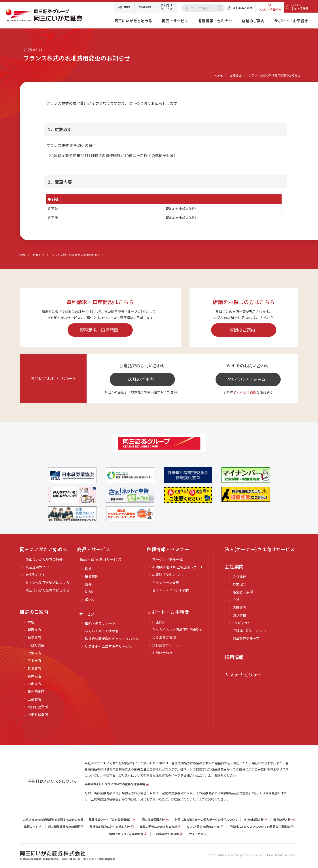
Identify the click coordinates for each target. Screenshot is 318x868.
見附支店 (34, 668)
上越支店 (34, 653)
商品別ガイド (36, 575)
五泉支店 (34, 699)
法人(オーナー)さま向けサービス (260, 549)
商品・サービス (175, 21)
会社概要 (239, 576)
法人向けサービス (166, 7)
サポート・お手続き (291, 21)
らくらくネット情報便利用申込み (178, 630)
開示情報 (239, 615)
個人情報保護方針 (153, 820)
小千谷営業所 (38, 715)
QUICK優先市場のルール (203, 827)
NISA (89, 592)
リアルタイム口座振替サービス (108, 646)
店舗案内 (239, 607)
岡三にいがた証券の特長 (44, 559)
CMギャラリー (243, 623)
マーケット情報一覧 (167, 559)
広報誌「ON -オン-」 (168, 575)
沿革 (236, 600)
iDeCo (90, 599)
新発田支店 (36, 691)
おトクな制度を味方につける (47, 582)
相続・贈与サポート (100, 623)
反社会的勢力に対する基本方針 (110, 827)
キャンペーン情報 (166, 582)
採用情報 (145, 7)
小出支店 (34, 684)
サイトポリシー (199, 834)
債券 (88, 584)
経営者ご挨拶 (243, 592)
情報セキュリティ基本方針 (126, 834)
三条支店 (34, 660)
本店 (31, 622)
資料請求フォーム (166, 645)
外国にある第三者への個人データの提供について (206, 820)
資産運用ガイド (37, 567)
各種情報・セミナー (215, 21)
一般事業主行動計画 (166, 834)
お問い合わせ (162, 653)
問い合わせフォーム (247, 379)
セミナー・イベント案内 (171, 590)
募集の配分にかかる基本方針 (158, 827)
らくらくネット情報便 (300, 7)
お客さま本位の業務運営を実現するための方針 (53, 820)
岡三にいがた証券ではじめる (47, 590)
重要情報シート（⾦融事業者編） (110, 820)
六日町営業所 (38, 707)
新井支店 (34, 676)
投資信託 (92, 576)
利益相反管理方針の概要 (64, 827)
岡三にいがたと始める (133, 21)
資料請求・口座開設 (99, 330)
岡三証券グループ (246, 638)
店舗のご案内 (253, 21)
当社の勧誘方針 (253, 820)
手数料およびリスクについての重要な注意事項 (115, 784)
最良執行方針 (282, 820)
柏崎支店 (34, 637)
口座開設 (159, 622)
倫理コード (31, 827)
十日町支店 (36, 645)
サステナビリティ (244, 674)
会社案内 (124, 7)
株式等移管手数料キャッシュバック (112, 639)
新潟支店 (34, 630)
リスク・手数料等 (270, 10)
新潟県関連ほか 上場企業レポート (178, 567)
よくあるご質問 (245, 392)
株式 (88, 568)
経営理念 (239, 584)
